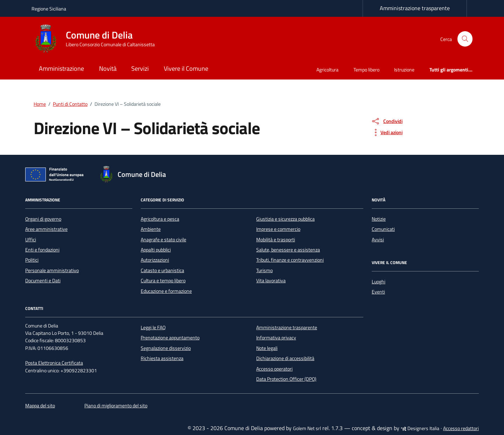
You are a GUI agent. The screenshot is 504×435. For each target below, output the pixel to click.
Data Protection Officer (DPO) (286, 379)
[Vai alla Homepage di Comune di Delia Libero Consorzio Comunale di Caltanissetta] (97, 39)
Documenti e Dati (43, 281)
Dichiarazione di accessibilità (285, 358)
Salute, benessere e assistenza (288, 250)
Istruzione (404, 70)
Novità (108, 68)
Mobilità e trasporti (276, 240)
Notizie (379, 219)
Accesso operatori (274, 369)
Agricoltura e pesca (160, 219)
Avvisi (378, 240)
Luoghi (379, 282)
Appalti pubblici (156, 250)
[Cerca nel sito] (465, 39)
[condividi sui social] (387, 121)
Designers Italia (420, 428)
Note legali (267, 348)
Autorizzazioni (155, 260)
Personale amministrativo (52, 270)
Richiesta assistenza (162, 358)
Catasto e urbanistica (162, 270)
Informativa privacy (276, 338)
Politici (32, 260)
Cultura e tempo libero (163, 281)
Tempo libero (366, 70)
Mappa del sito (40, 406)
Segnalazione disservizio (166, 348)
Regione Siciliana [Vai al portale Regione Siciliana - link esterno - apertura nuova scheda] (49, 9)
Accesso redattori (461, 428)
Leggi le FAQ (153, 327)
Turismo (264, 270)
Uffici (31, 240)
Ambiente (151, 229)
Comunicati (383, 229)
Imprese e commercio (278, 229)
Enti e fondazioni (42, 250)
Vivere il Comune (186, 68)
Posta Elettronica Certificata (54, 363)
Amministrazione (61, 68)
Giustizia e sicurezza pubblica (285, 219)
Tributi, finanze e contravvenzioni (290, 260)
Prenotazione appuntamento (170, 338)
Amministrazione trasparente (415, 8)
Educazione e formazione (166, 291)
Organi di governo (43, 219)
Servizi (140, 68)
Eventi (378, 292)
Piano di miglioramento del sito (116, 406)
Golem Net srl (307, 428)
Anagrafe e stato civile (163, 240)
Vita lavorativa (271, 281)
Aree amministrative (46, 229)
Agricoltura (327, 70)
